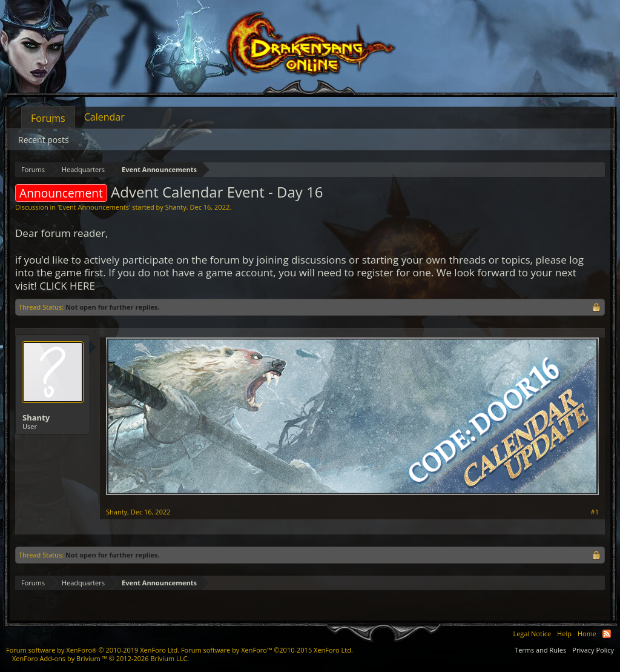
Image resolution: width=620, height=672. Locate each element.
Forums (48, 118)
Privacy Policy (593, 650)
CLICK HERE (67, 286)
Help (564, 634)
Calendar (104, 117)
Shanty (176, 207)
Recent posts (44, 140)
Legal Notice (532, 634)
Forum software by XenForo (93, 650)
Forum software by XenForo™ (267, 650)
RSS (607, 634)
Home (587, 634)
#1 (595, 512)
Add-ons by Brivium (101, 658)
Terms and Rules (540, 650)
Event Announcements (94, 207)
